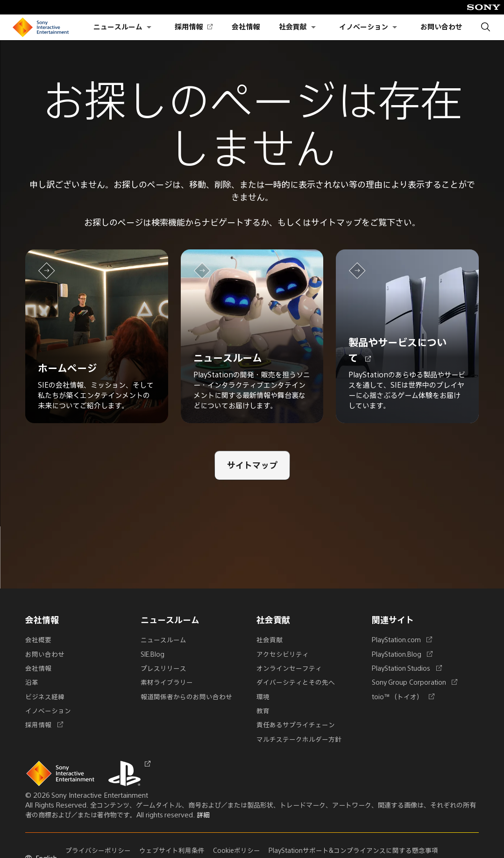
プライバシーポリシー (99, 850)
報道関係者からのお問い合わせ (186, 697)
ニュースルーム (118, 27)
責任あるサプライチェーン (296, 725)
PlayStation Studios (405, 669)
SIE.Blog (154, 655)
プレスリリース (163, 669)
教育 (263, 711)
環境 (263, 697)
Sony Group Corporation (413, 683)
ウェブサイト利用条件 (173, 850)
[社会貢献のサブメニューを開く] (313, 27)
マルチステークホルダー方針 (299, 739)
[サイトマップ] (252, 469)
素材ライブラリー (167, 683)
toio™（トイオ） (401, 697)
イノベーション (364, 27)
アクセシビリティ (283, 655)
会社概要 (38, 641)
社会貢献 (293, 27)
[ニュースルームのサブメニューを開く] (149, 27)
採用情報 (193, 27)
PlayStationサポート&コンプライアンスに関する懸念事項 (355, 850)
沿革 (32, 683)
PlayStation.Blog (401, 655)
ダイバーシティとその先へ (296, 683)
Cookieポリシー (238, 850)
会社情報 (246, 27)
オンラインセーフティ (289, 669)
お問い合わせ (441, 27)
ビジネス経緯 (45, 697)
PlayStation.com (401, 641)
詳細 (203, 815)
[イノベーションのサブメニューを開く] (395, 27)
